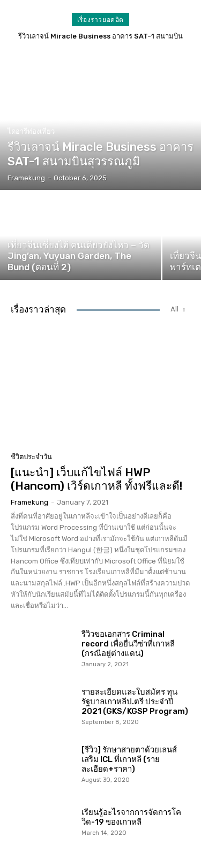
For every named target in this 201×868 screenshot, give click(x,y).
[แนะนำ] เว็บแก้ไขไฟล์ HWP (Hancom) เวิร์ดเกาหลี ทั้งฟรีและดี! (96, 479)
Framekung (29, 502)
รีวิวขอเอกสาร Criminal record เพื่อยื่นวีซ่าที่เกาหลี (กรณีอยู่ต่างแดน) (128, 644)
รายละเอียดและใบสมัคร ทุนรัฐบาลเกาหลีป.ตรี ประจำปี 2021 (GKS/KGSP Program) (135, 702)
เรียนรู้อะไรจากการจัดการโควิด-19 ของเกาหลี (131, 817)
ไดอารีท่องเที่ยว (31, 131)
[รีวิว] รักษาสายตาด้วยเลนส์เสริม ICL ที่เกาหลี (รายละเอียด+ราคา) (129, 759)
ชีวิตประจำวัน (31, 457)
